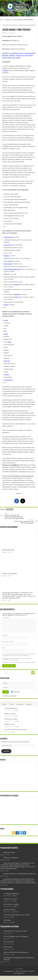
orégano (10, 509)
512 (17, 711)
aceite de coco (20, 55)
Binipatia (8, 20)
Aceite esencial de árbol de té (12, 269)
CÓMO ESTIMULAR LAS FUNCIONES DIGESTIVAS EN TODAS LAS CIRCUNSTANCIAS (15, 516)
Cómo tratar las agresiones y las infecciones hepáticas (23, 521)
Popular (12, 704)
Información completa (11, 719)
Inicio (2, 20)
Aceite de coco (8, 245)
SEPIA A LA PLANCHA (10, 574)
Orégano (6, 375)
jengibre (18, 58)
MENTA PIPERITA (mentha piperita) (16, 952)
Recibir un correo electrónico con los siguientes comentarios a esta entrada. (17, 659)
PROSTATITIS (8, 947)
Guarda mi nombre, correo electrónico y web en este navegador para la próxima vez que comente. (19, 655)
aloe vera (10, 261)
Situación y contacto (10, 714)
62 (13, 922)
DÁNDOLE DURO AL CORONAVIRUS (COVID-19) (20, 874)
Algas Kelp (7, 361)
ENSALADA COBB (8, 550)
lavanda (16, 285)
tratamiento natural (18, 53)
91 (14, 732)
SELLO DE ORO (9, 942)
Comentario (6, 618)
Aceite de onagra (9, 237)
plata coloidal (29, 55)
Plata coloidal (8, 264)
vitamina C (12, 55)
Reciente (4, 704)
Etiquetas (29, 704)
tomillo (16, 297)
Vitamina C (7, 256)
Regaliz (6, 305)
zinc (11, 53)
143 (18, 721)
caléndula (17, 294)
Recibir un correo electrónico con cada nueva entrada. (20, 662)
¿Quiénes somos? (9, 724)
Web (4, 648)
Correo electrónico (8, 642)
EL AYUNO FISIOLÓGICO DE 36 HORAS (15, 730)
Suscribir (6, 751)
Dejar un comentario (10, 33)
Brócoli (6, 320)
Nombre (5, 635)
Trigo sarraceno (8, 380)
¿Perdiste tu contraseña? (9, 696)
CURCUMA (7, 920)
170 (17, 716)
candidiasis (5, 70)
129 (18, 727)
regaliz (4, 58)
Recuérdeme (16, 692)
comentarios (20, 704)
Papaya (6, 334)
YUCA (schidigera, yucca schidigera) (16, 936)
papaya (9, 58)
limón (13, 58)
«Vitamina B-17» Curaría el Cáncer (15, 931)
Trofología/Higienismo (11, 708)
